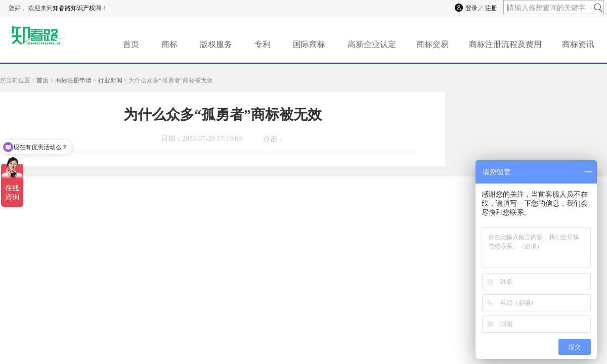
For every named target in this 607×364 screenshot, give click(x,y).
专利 (263, 44)
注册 (491, 8)
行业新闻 (110, 80)
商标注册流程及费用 (505, 44)
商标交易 (432, 44)
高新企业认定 (372, 44)
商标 (169, 44)
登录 (471, 8)
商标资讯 (578, 44)
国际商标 (309, 44)
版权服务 (216, 44)
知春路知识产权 (74, 8)
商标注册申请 (73, 80)
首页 (131, 44)
